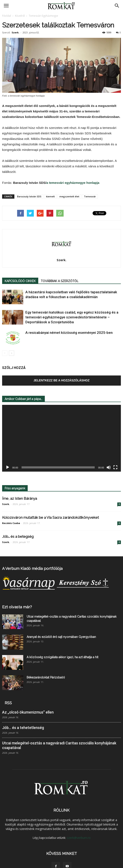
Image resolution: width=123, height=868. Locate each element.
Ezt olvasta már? (17, 607)
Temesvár (90, 196)
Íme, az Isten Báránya (20, 498)
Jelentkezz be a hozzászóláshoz (62, 380)
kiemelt (50, 196)
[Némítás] (109, 467)
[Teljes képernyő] (115, 467)
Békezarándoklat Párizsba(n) (46, 677)
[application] (61, 438)
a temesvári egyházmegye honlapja (73, 183)
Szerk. (15, 32)
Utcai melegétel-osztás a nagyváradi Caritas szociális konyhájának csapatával (59, 745)
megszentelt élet (69, 196)
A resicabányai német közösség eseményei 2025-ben (69, 333)
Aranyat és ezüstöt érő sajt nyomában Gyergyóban (61, 637)
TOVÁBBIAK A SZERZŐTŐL (60, 281)
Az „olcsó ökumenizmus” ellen (28, 712)
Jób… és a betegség (18, 536)
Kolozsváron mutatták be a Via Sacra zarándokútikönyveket (51, 517)
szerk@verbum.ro (79, 838)
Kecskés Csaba (11, 523)
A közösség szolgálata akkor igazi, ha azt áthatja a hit (62, 657)
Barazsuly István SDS (29, 196)
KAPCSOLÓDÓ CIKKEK (20, 281)
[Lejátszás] (8, 467)
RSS (8, 703)
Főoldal (7, 16)
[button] (117, 6)
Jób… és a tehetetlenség (23, 728)
